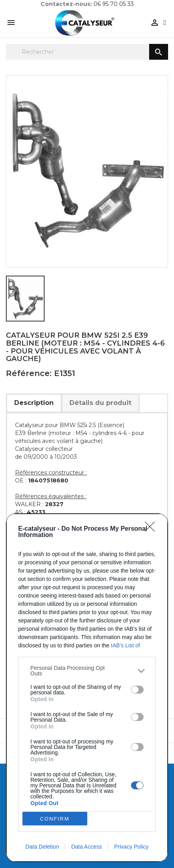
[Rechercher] (87, 52)
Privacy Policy (131, 847)
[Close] (152, 529)
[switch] (137, 690)
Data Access (86, 847)
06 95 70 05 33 (114, 4)
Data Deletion (42, 847)
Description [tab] (34, 403)
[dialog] (87, 688)
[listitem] (87, 671)
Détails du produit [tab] (100, 403)
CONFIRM (55, 818)
